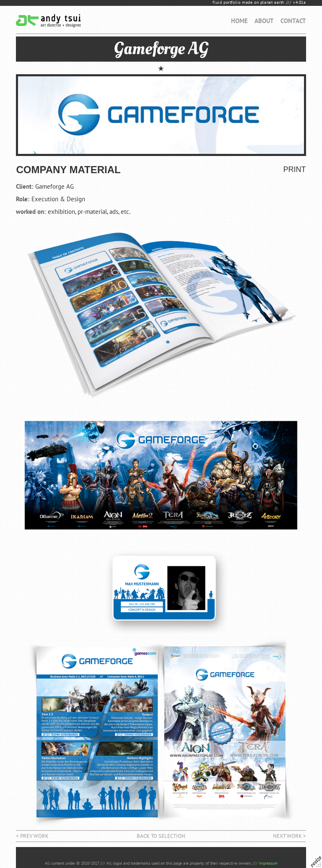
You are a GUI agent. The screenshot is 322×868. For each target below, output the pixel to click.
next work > (290, 836)
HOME (239, 21)
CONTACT (293, 21)
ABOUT (264, 21)
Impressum (268, 863)
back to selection (161, 836)
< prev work (32, 836)
